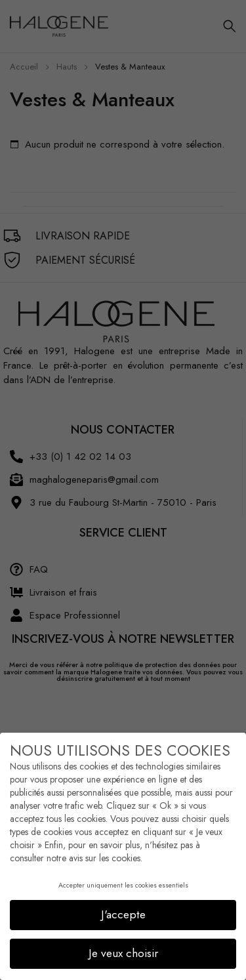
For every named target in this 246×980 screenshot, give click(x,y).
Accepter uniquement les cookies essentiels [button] (123, 879)
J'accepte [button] (123, 909)
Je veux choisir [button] (123, 947)
